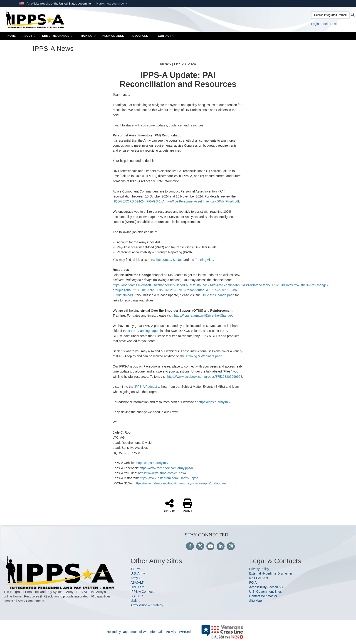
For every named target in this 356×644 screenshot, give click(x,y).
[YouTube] (210, 547)
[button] (113, 4)
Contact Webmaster (263, 596)
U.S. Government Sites (266, 592)
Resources (141, 36)
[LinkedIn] (221, 547)
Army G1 (137, 578)
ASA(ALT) (138, 582)
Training (87, 36)
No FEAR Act (259, 578)
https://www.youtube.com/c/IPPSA (162, 473)
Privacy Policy (259, 569)
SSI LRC (137, 596)
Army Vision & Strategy (147, 605)
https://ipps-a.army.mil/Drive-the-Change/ (203, 316)
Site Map (256, 601)
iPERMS (137, 569)
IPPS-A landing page (143, 331)
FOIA (253, 582)
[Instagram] (231, 547)
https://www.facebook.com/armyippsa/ (166, 468)
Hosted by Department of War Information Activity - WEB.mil (149, 632)
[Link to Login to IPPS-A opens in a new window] (315, 24)
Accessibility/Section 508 (267, 587)
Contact (166, 36)
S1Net (177, 260)
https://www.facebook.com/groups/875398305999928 (205, 377)
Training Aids (204, 260)
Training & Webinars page (204, 356)
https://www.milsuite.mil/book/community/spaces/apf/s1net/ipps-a (180, 483)
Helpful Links (113, 36)
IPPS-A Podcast (146, 387)
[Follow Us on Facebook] (190, 547)
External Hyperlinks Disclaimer (271, 573)
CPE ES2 (137, 587)
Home (12, 36)
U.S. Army (138, 573)
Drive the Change (57, 36)
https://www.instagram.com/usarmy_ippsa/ (170, 478)
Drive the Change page (218, 295)
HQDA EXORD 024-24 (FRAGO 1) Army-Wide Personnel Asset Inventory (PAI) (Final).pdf (176, 201)
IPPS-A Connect (142, 592)
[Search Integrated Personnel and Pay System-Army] (330, 15)
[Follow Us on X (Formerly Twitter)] (200, 547)
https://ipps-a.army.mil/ (214, 402)
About (29, 36)
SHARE (170, 506)
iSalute (135, 601)
